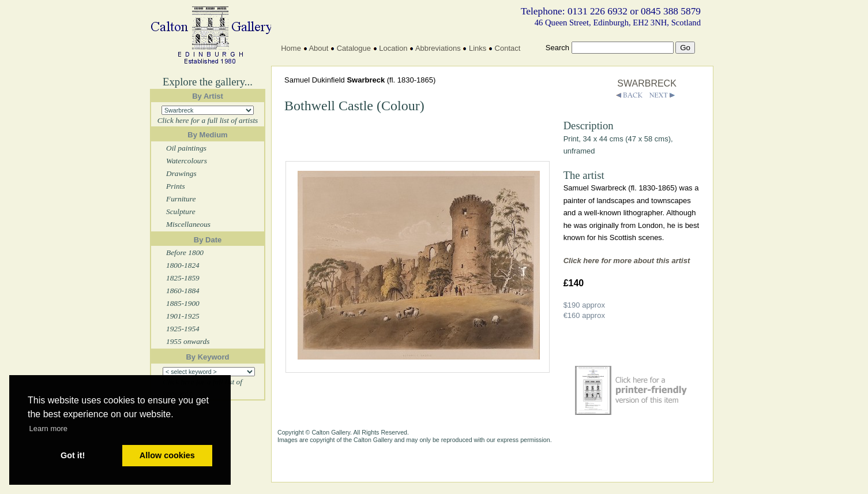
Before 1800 (185, 252)
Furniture (181, 199)
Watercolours (187, 161)
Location (393, 48)
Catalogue (354, 48)
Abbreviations (438, 48)
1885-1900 (183, 303)
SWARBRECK (647, 83)
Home (291, 48)
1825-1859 (183, 278)
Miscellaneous (188, 224)
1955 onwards (188, 341)
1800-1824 (183, 265)
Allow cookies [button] (167, 455)
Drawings (181, 173)
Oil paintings (186, 148)
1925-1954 (183, 329)
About (318, 48)
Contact (508, 48)
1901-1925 (183, 316)
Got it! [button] (73, 455)
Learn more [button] (48, 428)
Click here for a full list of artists (208, 120)
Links (478, 48)
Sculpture (181, 212)
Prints (176, 186)
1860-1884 (183, 291)
